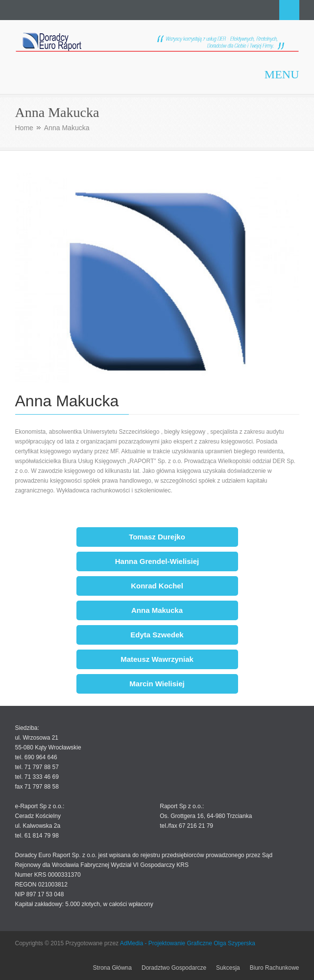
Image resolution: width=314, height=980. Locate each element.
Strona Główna (112, 968)
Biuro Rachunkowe (275, 968)
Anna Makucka (157, 610)
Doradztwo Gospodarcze (174, 968)
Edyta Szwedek (157, 635)
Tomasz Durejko (157, 537)
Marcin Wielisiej (157, 684)
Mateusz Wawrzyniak (157, 659)
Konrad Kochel (157, 586)
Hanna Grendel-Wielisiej (157, 561)
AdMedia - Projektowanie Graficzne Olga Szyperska (188, 943)
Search (289, 10)
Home (24, 128)
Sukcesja (228, 968)
